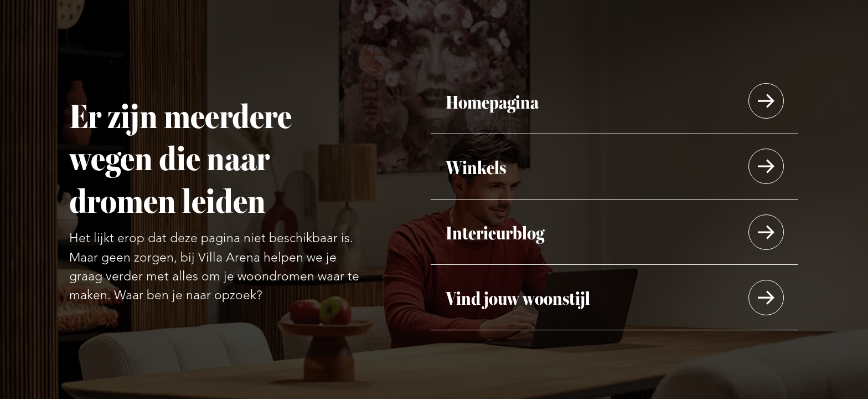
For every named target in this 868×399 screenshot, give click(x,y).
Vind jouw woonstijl (518, 297)
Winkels (476, 167)
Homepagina (492, 101)
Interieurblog (495, 232)
